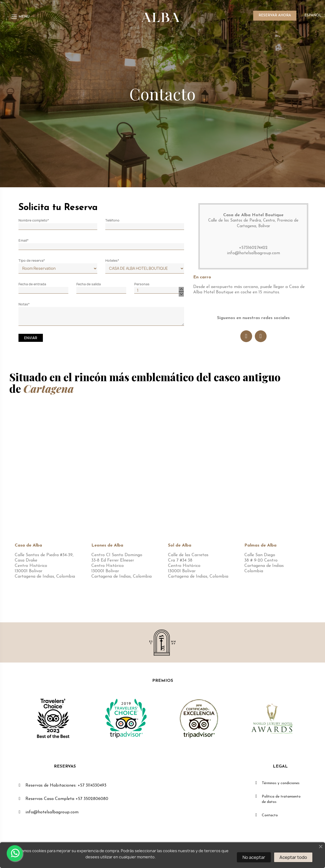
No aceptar (254, 857)
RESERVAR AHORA (275, 15)
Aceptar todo (293, 857)
